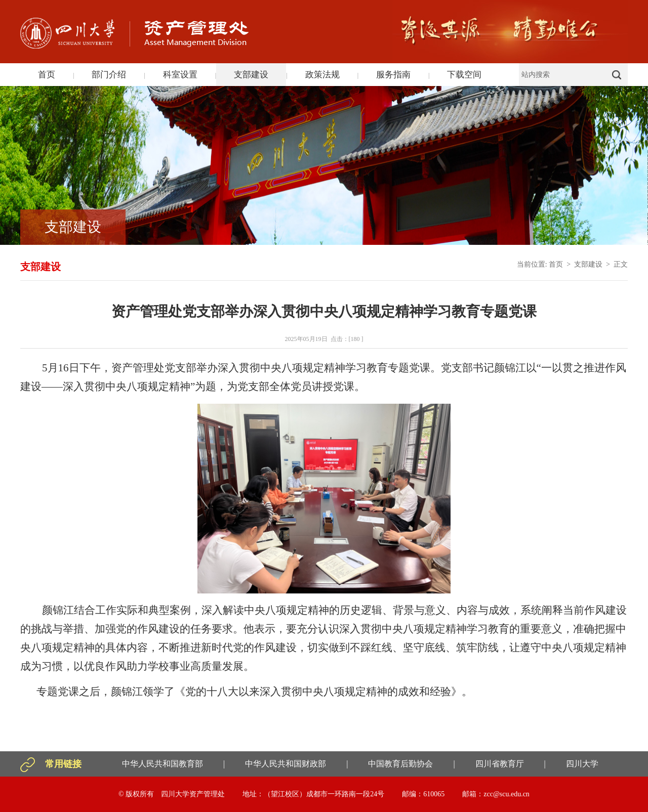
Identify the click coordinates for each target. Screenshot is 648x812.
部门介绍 (109, 75)
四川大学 (582, 764)
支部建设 (251, 75)
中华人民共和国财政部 (286, 764)
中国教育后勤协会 (400, 764)
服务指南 (393, 75)
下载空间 (464, 75)
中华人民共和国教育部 (163, 764)
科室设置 (180, 75)
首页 (47, 75)
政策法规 (322, 75)
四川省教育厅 (500, 764)
